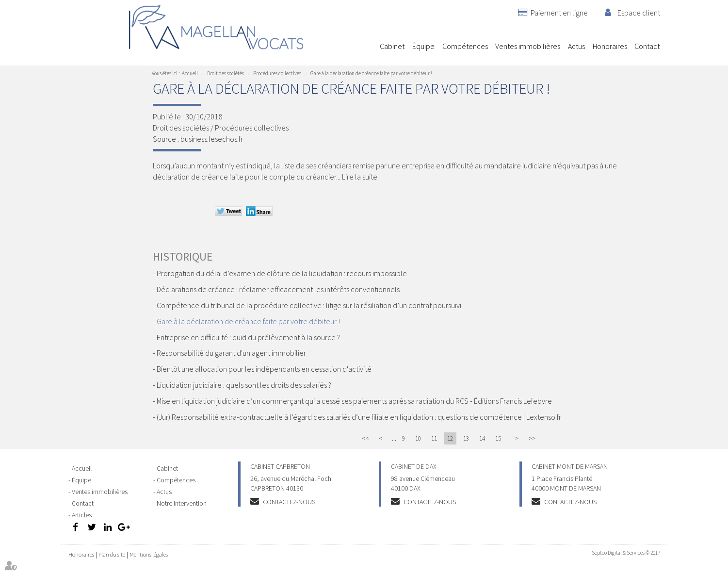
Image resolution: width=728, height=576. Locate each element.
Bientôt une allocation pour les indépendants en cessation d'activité (264, 369)
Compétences (465, 46)
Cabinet (392, 46)
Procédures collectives (277, 73)
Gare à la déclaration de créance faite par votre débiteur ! (371, 73)
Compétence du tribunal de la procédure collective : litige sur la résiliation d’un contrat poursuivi (309, 305)
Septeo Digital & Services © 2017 (626, 553)
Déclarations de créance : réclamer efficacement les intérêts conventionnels (278, 289)
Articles (82, 515)
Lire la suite (360, 177)
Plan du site (112, 554)
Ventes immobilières (528, 46)
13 (466, 438)
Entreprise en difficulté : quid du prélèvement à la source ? (248, 337)
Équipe (423, 46)
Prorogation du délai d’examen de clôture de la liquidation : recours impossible (282, 273)
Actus (576, 46)
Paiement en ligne (559, 13)
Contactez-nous (289, 502)
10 (418, 438)
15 (498, 438)
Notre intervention (182, 503)
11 (434, 438)
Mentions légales (149, 554)
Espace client (639, 13)
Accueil (368, 46)
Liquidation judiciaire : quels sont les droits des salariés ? (244, 385)
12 (450, 438)
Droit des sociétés (226, 73)
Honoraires (610, 46)
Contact (647, 46)
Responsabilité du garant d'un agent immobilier (231, 353)
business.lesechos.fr (212, 139)
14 (482, 438)
